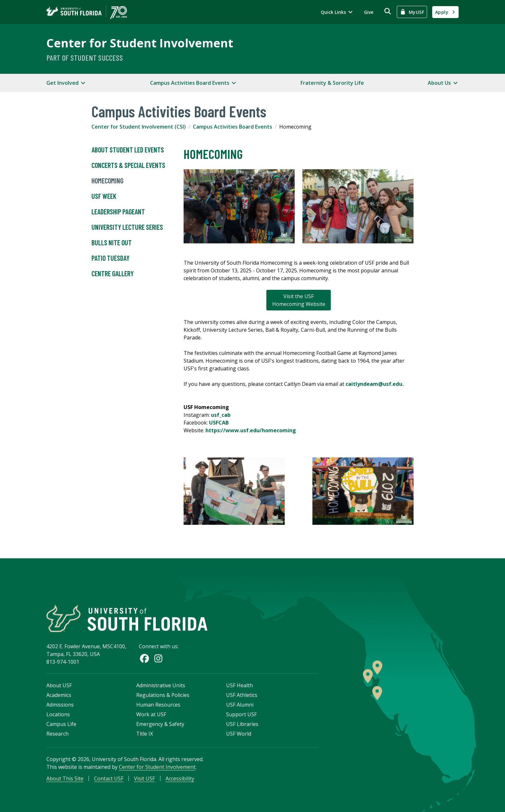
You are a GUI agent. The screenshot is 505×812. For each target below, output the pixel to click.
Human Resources (158, 705)
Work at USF (151, 714)
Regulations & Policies (163, 695)
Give (369, 12)
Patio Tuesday (110, 258)
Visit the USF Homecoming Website (299, 300)
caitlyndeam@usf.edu (374, 384)
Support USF (241, 714)
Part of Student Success (85, 58)
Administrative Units (161, 685)
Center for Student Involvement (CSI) (139, 127)
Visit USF (144, 778)
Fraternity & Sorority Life (332, 83)
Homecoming (107, 181)
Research (57, 734)
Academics (59, 695)
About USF (59, 685)
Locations (58, 714)
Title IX (145, 734)
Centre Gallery (113, 274)
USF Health (239, 685)
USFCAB (219, 423)
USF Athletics (242, 695)
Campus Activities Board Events (233, 127)
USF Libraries (242, 724)
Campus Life (61, 724)
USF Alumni (240, 705)
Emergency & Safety (160, 724)
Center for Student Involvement (140, 43)
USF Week (104, 196)
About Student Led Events (128, 150)
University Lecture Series (127, 227)
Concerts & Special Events (128, 165)
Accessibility (180, 778)
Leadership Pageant (118, 212)
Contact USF (109, 778)
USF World (239, 734)
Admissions (60, 705)
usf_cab (221, 415)
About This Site (65, 778)
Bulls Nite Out (112, 243)
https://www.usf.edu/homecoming (251, 430)
